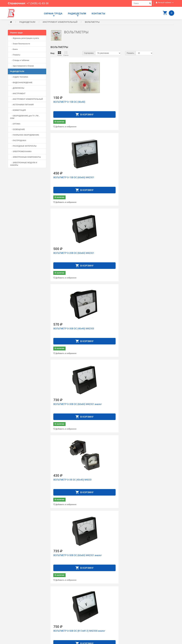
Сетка (59, 54)
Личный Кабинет (100, 617)
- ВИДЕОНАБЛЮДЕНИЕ (21, 83)
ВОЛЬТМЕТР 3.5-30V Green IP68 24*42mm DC (67, 482)
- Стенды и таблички (20, 61)
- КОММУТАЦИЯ (18, 111)
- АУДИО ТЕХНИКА (19, 77)
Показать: (131, 54)
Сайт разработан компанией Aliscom (65, 641)
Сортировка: (89, 54)
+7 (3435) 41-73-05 (18, 620)
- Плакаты (15, 55)
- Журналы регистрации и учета (24, 39)
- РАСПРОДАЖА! (18, 141)
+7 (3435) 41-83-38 (39, 3)
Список (66, 54)
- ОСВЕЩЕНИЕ (17, 130)
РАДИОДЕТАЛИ (77, 13)
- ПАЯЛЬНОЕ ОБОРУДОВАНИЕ (25, 135)
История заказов (100, 620)
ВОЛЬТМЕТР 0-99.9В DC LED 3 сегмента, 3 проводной (155, 255)
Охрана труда (53, 13)
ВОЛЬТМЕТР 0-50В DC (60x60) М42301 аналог (69, 255)
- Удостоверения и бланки (22, 66)
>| (172, 591)
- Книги (14, 50)
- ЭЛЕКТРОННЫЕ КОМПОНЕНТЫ (25, 157)
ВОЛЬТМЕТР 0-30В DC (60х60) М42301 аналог (112, 179)
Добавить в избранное (66, 127)
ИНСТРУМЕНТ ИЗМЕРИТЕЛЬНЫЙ (60, 22)
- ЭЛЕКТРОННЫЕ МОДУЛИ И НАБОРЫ (24, 164)
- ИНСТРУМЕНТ (18, 94)
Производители (100, 609)
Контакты (98, 13)
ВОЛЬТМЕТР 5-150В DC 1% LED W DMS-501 (110, 557)
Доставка (97, 612)
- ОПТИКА (15, 124)
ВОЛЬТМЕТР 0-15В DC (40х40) (69, 102)
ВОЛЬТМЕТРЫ (92, 22)
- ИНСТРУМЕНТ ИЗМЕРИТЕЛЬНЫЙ (26, 99)
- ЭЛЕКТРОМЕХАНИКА (21, 152)
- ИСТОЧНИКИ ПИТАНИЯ (22, 105)
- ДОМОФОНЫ (17, 88)
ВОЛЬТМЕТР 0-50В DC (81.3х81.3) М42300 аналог (110, 255)
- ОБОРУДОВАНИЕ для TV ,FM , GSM (25, 117)
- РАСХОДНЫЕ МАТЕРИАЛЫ (23, 146)
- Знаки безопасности (20, 44)
